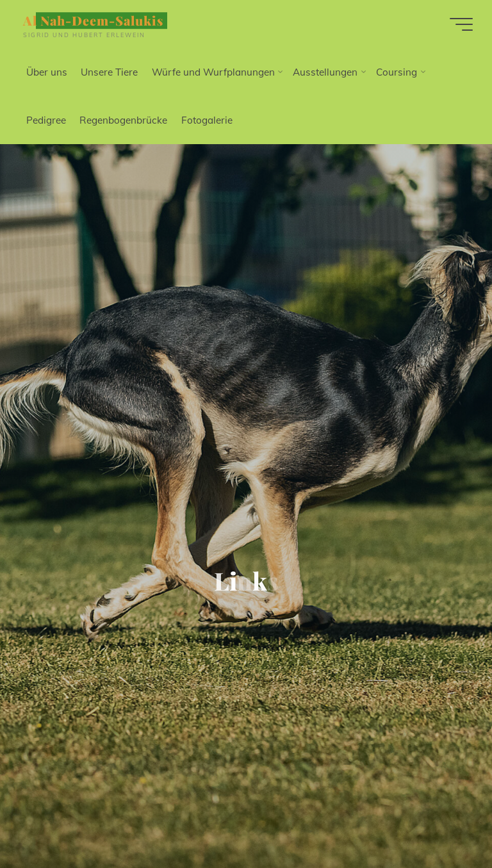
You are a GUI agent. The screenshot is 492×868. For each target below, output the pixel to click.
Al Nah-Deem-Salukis (93, 20)
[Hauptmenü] (461, 24)
